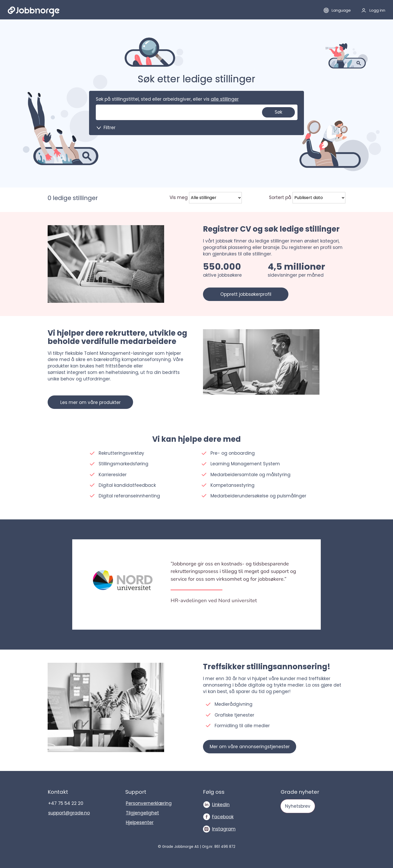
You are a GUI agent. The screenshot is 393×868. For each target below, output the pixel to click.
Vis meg (179, 197)
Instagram (224, 829)
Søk (278, 112)
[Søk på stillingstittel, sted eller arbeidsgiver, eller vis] (141, 112)
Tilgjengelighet (142, 813)
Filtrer (110, 128)
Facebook (223, 817)
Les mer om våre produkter (90, 402)
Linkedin (221, 805)
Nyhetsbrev (298, 806)
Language (341, 10)
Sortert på (280, 197)
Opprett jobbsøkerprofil (246, 294)
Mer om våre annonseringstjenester (250, 747)
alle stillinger (225, 99)
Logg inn (377, 10)
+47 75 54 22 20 (66, 803)
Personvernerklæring (149, 803)
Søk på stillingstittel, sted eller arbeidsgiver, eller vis (167, 99)
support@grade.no (69, 813)
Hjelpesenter (140, 822)
